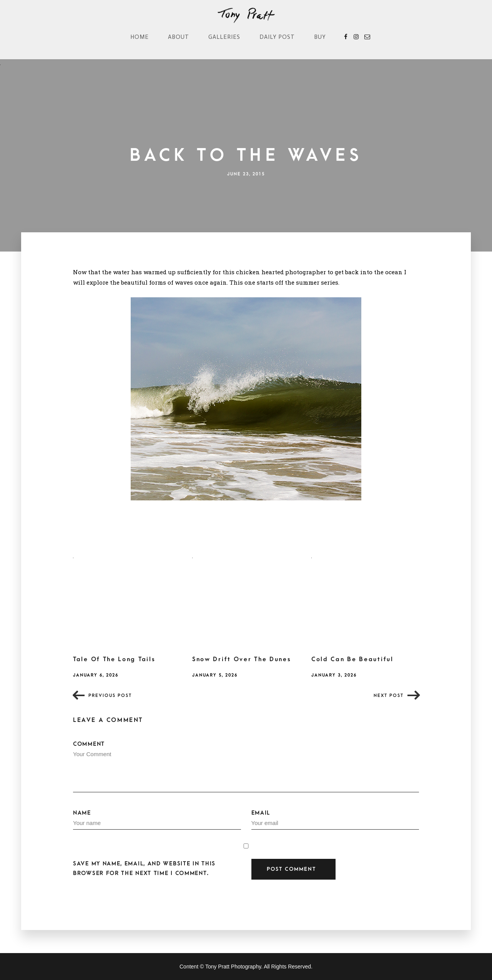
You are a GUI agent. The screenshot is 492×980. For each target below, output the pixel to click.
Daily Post (277, 37)
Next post (389, 696)
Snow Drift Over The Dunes (242, 659)
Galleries (224, 37)
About (179, 37)
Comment (246, 767)
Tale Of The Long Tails (114, 659)
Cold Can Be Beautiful (352, 659)
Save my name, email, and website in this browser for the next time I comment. (144, 868)
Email (335, 820)
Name (157, 820)
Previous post (110, 696)
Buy (320, 37)
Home (140, 37)
